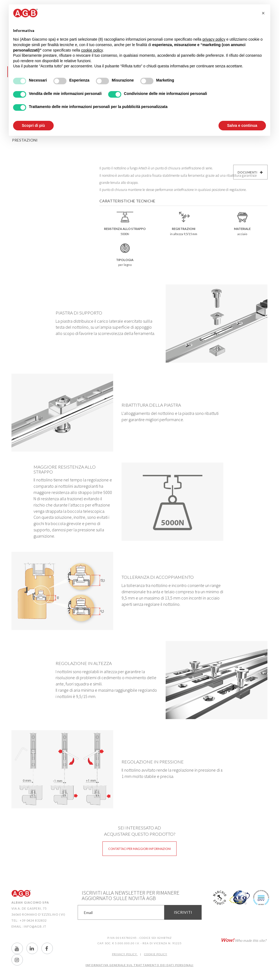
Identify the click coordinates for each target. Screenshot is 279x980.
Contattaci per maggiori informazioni (139, 849)
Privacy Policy (125, 954)
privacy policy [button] (214, 39)
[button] (263, 13)
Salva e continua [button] (242, 125)
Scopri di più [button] (33, 125)
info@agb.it (35, 926)
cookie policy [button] (92, 50)
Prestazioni (25, 140)
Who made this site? (243, 940)
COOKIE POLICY (156, 954)
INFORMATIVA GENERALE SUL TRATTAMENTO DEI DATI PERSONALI (139, 965)
